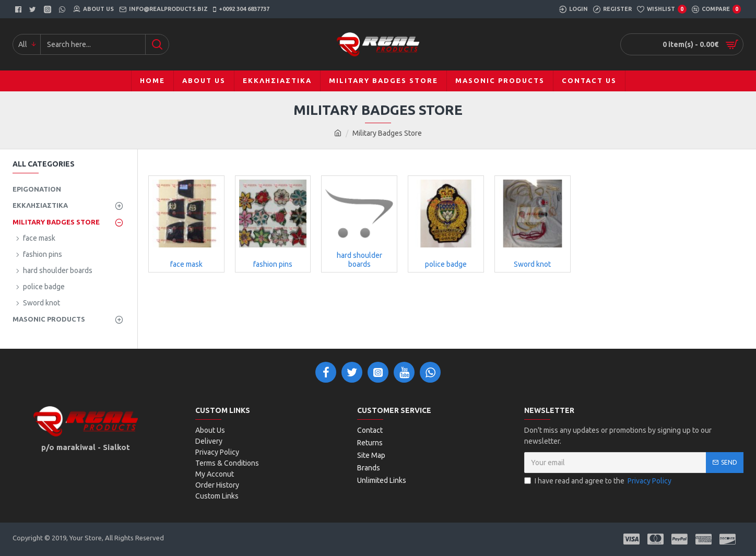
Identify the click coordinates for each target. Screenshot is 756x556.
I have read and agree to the (599, 481)
